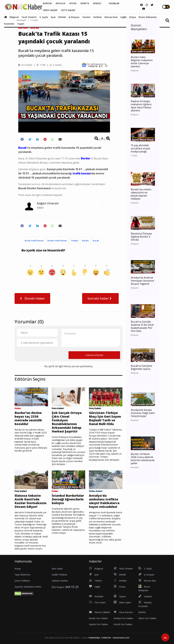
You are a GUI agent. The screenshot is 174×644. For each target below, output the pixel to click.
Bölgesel (14, 17)
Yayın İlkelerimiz (22, 575)
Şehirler (142, 612)
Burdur (23, 28)
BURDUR (47, 3)
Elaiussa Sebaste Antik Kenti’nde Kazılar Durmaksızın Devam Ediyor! (31, 501)
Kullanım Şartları (60, 581)
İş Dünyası (74, 17)
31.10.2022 (25, 65)
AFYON (73, 3)
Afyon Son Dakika (147, 618)
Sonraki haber (100, 298)
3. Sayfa (44, 17)
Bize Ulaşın (57, 569)
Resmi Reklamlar (148, 17)
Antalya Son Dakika (123, 618)
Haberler (106, 638)
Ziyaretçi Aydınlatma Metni (28, 587)
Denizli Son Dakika (123, 624)
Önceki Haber (32, 298)
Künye (18, 569)
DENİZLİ (97, 3)
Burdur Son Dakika (98, 618)
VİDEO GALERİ (50, 10)
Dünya (133, 17)
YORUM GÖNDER (94, 355)
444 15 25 (72, 587)
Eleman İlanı (111, 17)
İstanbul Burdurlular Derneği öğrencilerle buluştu (68, 499)
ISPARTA (85, 3)
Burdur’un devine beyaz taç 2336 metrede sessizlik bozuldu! (28, 418)
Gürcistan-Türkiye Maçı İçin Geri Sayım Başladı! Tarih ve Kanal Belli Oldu (105, 418)
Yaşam (21, 24)
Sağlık (123, 17)
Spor (53, 17)
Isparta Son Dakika (98, 624)
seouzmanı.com (121, 638)
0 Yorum (56, 65)
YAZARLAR (114, 3)
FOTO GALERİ (68, 10)
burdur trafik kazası (57, 241)
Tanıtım (86, 17)
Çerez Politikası (22, 581)
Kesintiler (9, 24)
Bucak (35, 28)
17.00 (41, 65)
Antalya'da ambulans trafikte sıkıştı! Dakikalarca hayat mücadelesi (104, 501)
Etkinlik (62, 17)
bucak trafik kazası (34, 241)
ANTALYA (61, 3)
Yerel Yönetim (29, 17)
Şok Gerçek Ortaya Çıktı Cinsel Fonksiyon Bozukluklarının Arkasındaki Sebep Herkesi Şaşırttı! (67, 422)
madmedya (94, 638)
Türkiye (74, 241)
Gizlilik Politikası (59, 575)
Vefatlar (97, 17)
